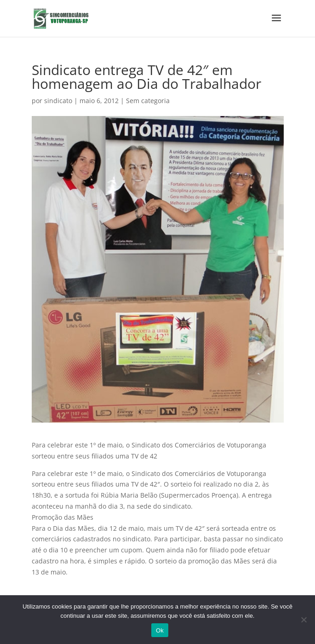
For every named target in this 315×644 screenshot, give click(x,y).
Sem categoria (148, 101)
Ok (160, 630)
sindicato (58, 101)
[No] (304, 620)
